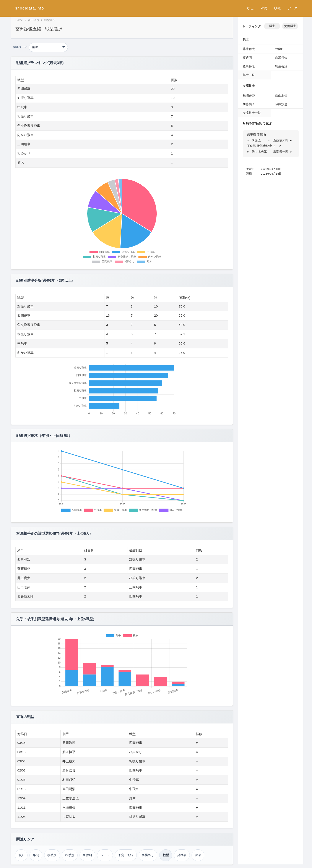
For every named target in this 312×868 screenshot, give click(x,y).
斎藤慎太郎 (281, 140)
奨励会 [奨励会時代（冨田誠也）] (182, 855)
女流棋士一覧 (252, 113)
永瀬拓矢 (281, 58)
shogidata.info (30, 8)
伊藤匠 (280, 49)
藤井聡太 (249, 49)
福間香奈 (249, 95)
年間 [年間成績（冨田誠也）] (36, 855)
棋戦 (277, 8)
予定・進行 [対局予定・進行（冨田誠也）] (126, 855)
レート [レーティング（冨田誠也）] (105, 855)
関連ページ (20, 47)
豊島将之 (249, 66)
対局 (264, 8)
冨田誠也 (34, 20)
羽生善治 (281, 66)
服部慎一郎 (281, 151)
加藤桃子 (249, 104)
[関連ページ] (48, 47)
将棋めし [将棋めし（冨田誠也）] (148, 855)
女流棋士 (290, 26)
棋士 (250, 8)
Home (19, 20)
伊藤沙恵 (281, 104)
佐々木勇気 (259, 151)
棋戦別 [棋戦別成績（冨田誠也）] (52, 855)
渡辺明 (247, 58)
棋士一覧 (249, 75)
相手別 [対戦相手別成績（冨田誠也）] (70, 855)
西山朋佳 (281, 95)
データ (292, 8)
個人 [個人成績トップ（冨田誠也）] (21, 855)
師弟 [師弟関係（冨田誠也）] (198, 855)
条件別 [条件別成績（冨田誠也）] (87, 855)
